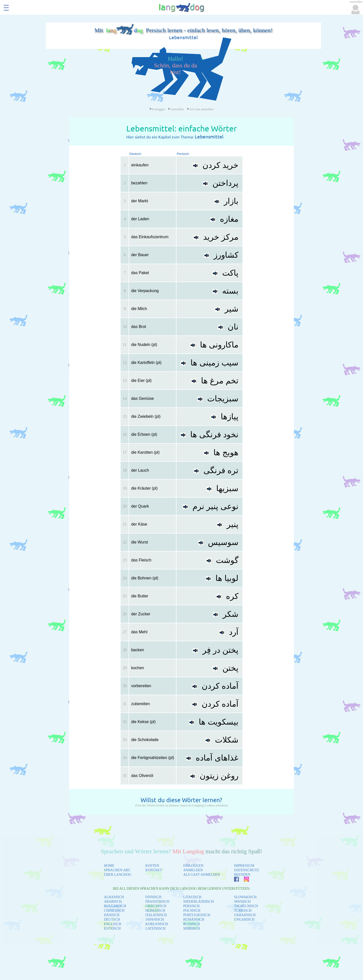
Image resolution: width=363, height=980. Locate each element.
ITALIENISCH (156, 915)
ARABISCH (113, 902)
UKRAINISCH (245, 915)
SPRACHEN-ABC (117, 870)
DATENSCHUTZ (246, 870)
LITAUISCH (192, 897)
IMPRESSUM (244, 866)
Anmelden (176, 109)
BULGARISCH (115, 906)
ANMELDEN (193, 870)
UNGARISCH (244, 920)
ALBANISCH (114, 897)
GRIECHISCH (156, 906)
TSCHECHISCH (246, 906)
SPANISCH (242, 902)
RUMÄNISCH (194, 920)
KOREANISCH (157, 924)
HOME (109, 866)
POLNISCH (192, 911)
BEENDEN (242, 875)
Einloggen (157, 109)
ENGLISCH (112, 924)
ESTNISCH (112, 928)
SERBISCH (192, 928)
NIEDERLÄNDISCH (198, 902)
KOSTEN (152, 866)
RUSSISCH (192, 924)
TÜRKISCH (243, 911)
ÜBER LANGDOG (118, 875)
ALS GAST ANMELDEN (202, 875)
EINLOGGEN (193, 866)
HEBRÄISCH (155, 911)
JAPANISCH (155, 920)
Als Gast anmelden (200, 109)
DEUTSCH (112, 920)
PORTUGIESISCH (197, 915)
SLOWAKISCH (245, 897)
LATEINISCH (155, 928)
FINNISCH (153, 897)
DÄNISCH (112, 915)
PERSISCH (191, 906)
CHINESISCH (114, 911)
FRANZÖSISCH (157, 902)
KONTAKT (154, 870)
